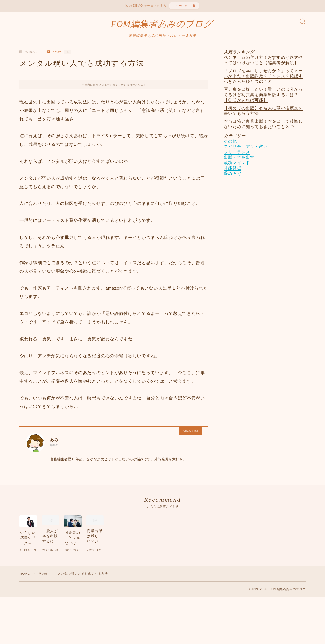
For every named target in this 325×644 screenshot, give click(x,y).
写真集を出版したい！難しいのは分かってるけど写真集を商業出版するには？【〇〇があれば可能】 (263, 97)
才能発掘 (233, 170)
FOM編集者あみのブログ (162, 26)
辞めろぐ (233, 176)
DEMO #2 (181, 6)
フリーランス (237, 154)
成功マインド (237, 165)
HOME (25, 602)
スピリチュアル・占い (246, 149)
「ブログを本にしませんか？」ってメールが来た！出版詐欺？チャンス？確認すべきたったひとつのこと (263, 78)
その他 (55, 54)
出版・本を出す (239, 160)
